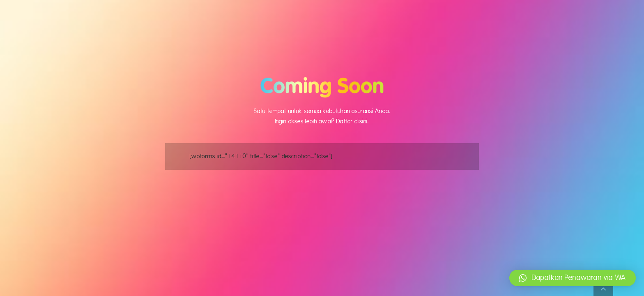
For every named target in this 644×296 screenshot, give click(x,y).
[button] (573, 278)
